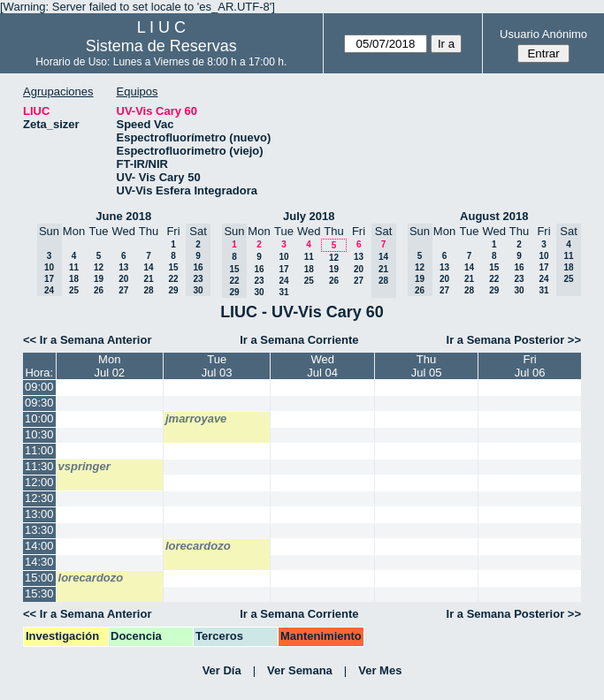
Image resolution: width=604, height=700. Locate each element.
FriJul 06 (530, 366)
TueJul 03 (217, 366)
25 (74, 290)
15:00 (39, 578)
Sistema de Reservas (161, 46)
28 (148, 290)
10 (283, 257)
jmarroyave (196, 418)
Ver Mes (380, 670)
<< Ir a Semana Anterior (87, 340)
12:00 (39, 482)
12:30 (39, 498)
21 (148, 279)
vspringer (84, 466)
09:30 (39, 403)
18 (74, 279)
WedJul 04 (322, 366)
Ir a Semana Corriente (299, 340)
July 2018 (309, 216)
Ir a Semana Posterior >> (514, 340)
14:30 (39, 562)
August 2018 (494, 216)
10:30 (39, 434)
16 (259, 269)
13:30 (39, 530)
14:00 (39, 546)
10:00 (39, 418)
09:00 (39, 387)
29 (173, 290)
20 (123, 279)
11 (74, 267)
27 (123, 290)
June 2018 (123, 216)
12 (99, 267)
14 (148, 267)
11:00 (39, 450)
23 (259, 281)
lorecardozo (198, 546)
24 (283, 281)
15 (173, 267)
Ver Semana (300, 670)
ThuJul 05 (427, 366)
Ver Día (222, 670)
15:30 (39, 593)
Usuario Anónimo (543, 34)
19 (99, 279)
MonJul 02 (109, 366)
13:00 (39, 514)
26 (99, 290)
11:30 (39, 466)
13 (123, 267)
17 (283, 269)
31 (283, 292)
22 (173, 279)
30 (259, 292)
